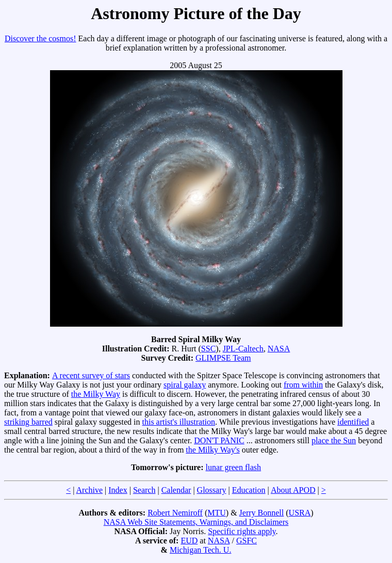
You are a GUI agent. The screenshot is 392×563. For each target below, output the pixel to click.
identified (353, 422)
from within (303, 385)
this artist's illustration (179, 422)
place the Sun (334, 440)
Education (249, 490)
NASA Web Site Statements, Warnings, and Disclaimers (196, 522)
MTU (217, 513)
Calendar (176, 490)
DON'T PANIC (219, 440)
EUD (189, 541)
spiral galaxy (185, 385)
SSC (208, 349)
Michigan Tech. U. (200, 550)
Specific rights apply (242, 531)
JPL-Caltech (243, 349)
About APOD (293, 490)
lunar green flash (234, 467)
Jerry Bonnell (262, 513)
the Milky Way (96, 394)
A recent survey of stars (91, 375)
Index (118, 490)
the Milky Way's (213, 450)
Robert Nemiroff (175, 513)
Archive (90, 490)
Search (144, 490)
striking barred (28, 422)
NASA (279, 349)
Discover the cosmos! (40, 38)
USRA (300, 513)
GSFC (247, 541)
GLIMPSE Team (223, 358)
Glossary (212, 490)
